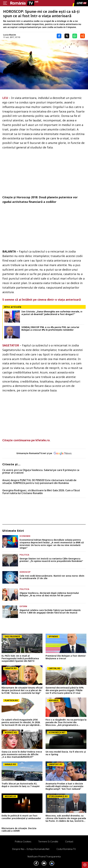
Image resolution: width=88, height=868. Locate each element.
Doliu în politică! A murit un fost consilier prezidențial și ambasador (21, 817)
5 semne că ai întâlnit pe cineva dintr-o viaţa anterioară (42, 300)
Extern (23, 606)
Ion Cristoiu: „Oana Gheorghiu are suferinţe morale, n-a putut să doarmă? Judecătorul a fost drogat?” (52, 313)
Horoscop (25, 572)
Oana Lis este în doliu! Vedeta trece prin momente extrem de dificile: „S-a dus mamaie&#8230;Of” (22, 754)
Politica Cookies (23, 841)
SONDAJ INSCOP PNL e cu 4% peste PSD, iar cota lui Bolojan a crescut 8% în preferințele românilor (50, 329)
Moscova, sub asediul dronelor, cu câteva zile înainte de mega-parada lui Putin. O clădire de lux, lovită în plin (66, 818)
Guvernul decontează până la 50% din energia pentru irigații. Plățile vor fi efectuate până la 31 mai (65, 690)
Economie (25, 536)
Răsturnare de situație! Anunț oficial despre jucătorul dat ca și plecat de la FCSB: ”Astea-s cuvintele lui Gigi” (22, 690)
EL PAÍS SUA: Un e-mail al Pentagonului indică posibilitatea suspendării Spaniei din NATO (20, 658)
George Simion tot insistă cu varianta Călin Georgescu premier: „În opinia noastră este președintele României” (51, 560)
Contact (69, 841)
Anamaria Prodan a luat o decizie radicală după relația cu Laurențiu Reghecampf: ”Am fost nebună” (64, 786)
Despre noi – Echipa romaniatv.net (31, 849)
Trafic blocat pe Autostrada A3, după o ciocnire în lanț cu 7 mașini (21, 785)
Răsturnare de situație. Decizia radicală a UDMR (19, 830)
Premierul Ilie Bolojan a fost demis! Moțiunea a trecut (66, 657)
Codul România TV (66, 849)
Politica (24, 555)
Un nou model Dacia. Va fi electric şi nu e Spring (66, 753)
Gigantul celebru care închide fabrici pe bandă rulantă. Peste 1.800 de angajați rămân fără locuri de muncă (50, 612)
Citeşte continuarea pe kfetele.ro (26, 440)
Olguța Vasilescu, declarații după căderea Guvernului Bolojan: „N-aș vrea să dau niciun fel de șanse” (49, 594)
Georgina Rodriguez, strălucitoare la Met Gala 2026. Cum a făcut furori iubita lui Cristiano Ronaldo (41, 492)
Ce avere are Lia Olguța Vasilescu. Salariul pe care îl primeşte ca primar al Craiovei (41, 472)
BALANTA (9, 251)
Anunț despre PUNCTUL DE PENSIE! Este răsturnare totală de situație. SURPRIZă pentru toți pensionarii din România (39, 482)
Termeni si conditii (48, 841)
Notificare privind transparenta (44, 856)
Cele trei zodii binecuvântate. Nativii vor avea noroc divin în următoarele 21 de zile (52, 577)
